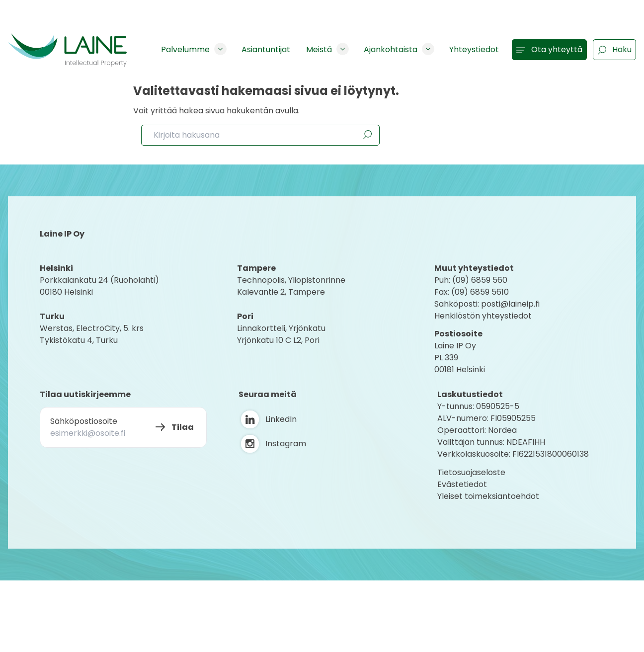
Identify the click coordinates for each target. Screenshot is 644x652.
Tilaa (183, 427)
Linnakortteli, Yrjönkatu (281, 328)
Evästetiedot (462, 484)
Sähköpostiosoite (84, 421)
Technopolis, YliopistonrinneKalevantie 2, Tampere (291, 286)
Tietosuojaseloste (471, 472)
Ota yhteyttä (549, 49)
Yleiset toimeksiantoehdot (488, 496)
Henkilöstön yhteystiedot (483, 316)
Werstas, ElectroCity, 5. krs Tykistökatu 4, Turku (93, 334)
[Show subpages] (220, 49)
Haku (614, 49)
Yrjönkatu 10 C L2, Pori (278, 340)
